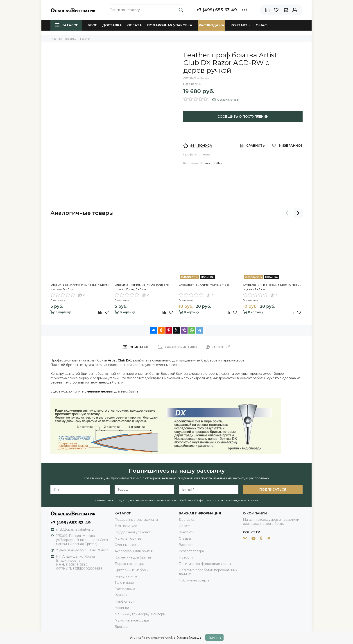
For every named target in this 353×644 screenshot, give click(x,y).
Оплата (135, 25)
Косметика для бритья (133, 557)
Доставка (112, 25)
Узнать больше (189, 637)
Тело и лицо (124, 583)
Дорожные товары (130, 564)
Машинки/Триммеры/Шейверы (140, 614)
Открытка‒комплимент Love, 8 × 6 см (205, 285)
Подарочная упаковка (170, 25)
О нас (261, 25)
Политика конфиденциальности (205, 564)
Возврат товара (191, 551)
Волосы (121, 595)
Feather (217, 163)
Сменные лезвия (128, 545)
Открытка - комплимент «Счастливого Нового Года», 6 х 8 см (142, 287)
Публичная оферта (194, 580)
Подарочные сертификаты (136, 520)
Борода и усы (126, 576)
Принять (214, 637)
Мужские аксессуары (132, 620)
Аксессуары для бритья (134, 551)
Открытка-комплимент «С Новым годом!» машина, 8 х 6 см (80, 287)
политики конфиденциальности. (235, 500)
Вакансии (187, 545)
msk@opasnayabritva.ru (75, 530)
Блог (92, 25)
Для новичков (126, 526)
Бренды (121, 627)
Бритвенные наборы (131, 570)
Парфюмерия (126, 601)
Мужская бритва (128, 539)
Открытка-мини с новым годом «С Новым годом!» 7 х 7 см (272, 287)
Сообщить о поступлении (243, 117)
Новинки (122, 608)
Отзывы (185, 539)
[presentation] (287, 213)
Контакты (241, 25)
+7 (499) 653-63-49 (217, 10)
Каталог (66, 25)
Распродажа (212, 25)
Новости (186, 557)
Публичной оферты (194, 500)
